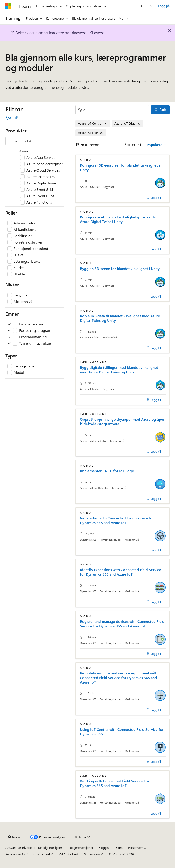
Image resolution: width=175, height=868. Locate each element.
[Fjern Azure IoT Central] (93, 124)
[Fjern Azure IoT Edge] (128, 124)
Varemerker (92, 854)
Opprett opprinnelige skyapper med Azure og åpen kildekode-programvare (123, 422)
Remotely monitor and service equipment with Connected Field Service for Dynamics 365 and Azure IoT (119, 678)
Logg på (164, 6)
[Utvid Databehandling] (9, 324)
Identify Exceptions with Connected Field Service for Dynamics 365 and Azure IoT (121, 572)
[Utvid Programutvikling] (9, 337)
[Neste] (141, 6)
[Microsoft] (8, 6)
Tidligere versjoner (81, 848)
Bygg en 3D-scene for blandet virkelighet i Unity (120, 269)
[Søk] (112, 110)
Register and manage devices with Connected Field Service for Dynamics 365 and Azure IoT (122, 624)
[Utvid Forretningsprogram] (9, 330)
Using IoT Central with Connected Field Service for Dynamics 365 (122, 732)
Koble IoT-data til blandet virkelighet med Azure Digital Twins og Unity (120, 318)
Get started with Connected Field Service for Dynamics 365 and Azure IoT (117, 520)
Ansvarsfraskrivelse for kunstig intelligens (34, 848)
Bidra (119, 848)
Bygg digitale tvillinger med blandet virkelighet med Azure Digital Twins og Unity (119, 370)
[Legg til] (154, 197)
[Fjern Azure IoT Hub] (91, 133)
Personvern (136, 848)
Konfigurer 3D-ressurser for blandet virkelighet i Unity (120, 168)
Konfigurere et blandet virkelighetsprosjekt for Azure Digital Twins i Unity (119, 219)
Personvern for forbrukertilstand (28, 854)
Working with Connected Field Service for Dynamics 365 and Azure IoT (115, 783)
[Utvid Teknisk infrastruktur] (9, 343)
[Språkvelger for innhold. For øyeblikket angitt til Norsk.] (14, 837)
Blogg (103, 848)
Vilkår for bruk (69, 854)
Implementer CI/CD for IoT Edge (107, 471)
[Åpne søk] (152, 6)
